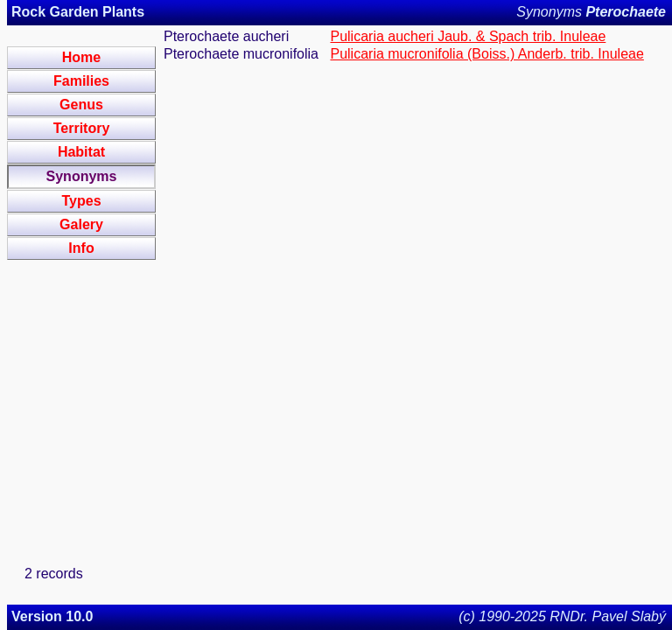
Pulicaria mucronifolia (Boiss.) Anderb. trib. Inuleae (486, 54)
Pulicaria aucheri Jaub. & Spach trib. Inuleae (468, 36)
